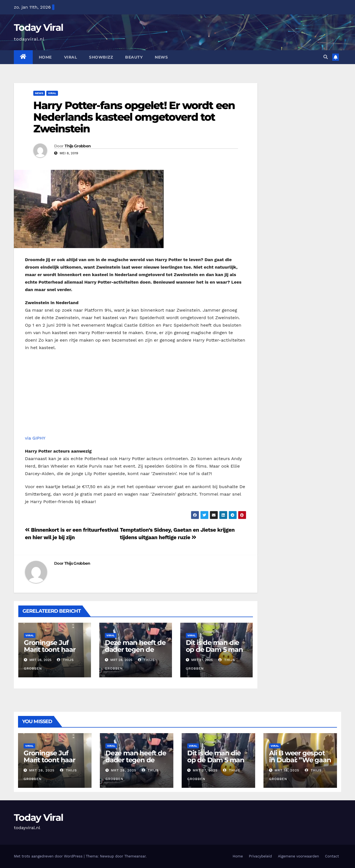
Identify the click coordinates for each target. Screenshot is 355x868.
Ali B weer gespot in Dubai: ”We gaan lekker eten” (300, 760)
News (161, 57)
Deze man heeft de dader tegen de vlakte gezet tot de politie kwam (135, 653)
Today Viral (38, 27)
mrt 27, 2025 (205, 770)
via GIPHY (35, 438)
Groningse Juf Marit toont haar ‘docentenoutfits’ (51, 649)
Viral (71, 57)
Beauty (134, 57)
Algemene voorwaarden (298, 856)
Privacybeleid (260, 856)
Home (45, 57)
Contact (332, 856)
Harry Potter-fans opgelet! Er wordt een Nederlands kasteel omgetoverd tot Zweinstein (134, 117)
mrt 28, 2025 (42, 770)
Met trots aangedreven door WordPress (49, 856)
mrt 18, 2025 (287, 770)
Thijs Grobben (78, 146)
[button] (326, 57)
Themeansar (135, 856)
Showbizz (101, 57)
